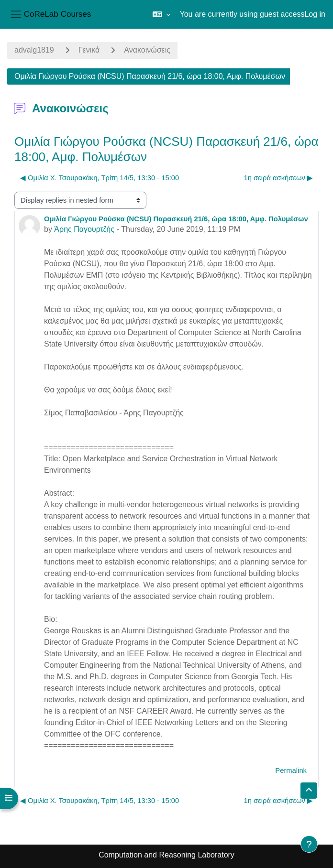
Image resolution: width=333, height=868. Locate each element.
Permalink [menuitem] (291, 770)
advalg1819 (34, 50)
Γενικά (89, 50)
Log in (315, 14)
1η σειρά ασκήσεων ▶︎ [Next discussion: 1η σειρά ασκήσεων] (279, 178)
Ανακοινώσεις (147, 50)
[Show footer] (309, 844)
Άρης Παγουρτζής (84, 229)
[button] (161, 14)
